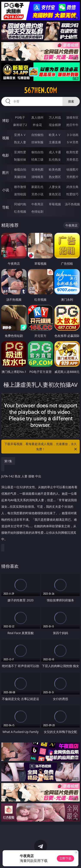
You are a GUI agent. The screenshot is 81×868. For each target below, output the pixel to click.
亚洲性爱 (20, 152)
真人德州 (37, 117)
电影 (6, 155)
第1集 (8, 461)
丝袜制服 (37, 142)
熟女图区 (55, 177)
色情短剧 (37, 211)
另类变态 (72, 159)
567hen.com (41, 90)
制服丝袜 (20, 159)
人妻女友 (55, 187)
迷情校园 (20, 194)
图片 (6, 173)
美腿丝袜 (20, 177)
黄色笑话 (55, 194)
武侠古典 (72, 187)
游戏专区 (72, 117)
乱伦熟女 (55, 159)
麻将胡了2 (20, 125)
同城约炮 (20, 204)
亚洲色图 (37, 169)
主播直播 (55, 142)
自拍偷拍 (37, 135)
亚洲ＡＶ (20, 135)
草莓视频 (55, 204)
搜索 (71, 101)
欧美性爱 (72, 152)
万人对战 (55, 117)
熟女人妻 (20, 142)
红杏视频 (20, 211)
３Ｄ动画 (72, 135)
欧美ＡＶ (55, 135)
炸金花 (37, 125)
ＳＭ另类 (72, 142)
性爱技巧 (72, 194)
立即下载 (65, 858)
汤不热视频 (72, 204)
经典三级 (37, 159)
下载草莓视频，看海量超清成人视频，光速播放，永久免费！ (41, 447)
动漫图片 (72, 169)
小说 (6, 190)
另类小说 (37, 194)
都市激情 (20, 187)
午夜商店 (37, 204)
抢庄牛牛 (72, 125)
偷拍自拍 (37, 152)
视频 (6, 138)
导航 (6, 207)
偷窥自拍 (20, 169)
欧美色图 (55, 169)
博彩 (6, 121)
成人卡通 (55, 152)
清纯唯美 (37, 177)
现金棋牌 (55, 125)
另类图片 (72, 177)
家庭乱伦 (37, 187)
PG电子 (20, 117)
